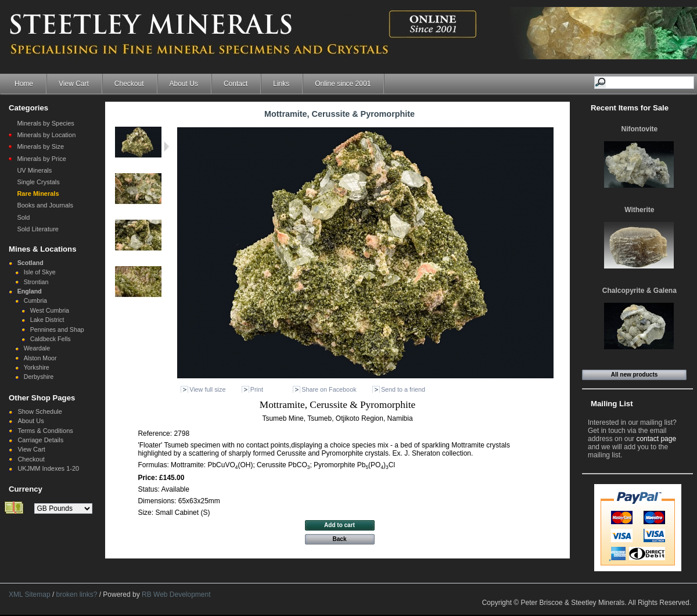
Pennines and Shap (57, 330)
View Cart (74, 84)
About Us (184, 84)
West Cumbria (50, 310)
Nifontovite (640, 129)
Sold (23, 217)
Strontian (36, 282)
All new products (635, 375)
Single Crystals (38, 182)
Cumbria (35, 300)
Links (281, 84)
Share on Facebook (329, 389)
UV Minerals (34, 170)
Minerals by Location (46, 135)
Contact (236, 84)
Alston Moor (40, 358)
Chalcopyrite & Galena (639, 291)
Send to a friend (403, 389)
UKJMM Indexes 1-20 (48, 468)
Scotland (30, 263)
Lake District (47, 320)
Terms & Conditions (45, 431)
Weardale (37, 348)
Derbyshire (39, 377)
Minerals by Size (40, 146)
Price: (148, 478)
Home (24, 84)
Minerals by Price (41, 159)
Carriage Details (40, 440)
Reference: (156, 434)
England (30, 291)
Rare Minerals (38, 194)
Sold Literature (38, 229)
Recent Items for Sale (630, 108)
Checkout (129, 84)
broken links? (77, 594)
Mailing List (612, 404)
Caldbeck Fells (51, 339)
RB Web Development (176, 594)
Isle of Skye (40, 272)
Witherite (639, 210)
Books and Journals (45, 205)
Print (257, 389)
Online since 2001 (343, 84)
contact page (656, 439)
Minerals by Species (45, 123)
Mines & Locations (43, 249)
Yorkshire (37, 367)
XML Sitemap (30, 594)
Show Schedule (39, 411)
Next (166, 146)
